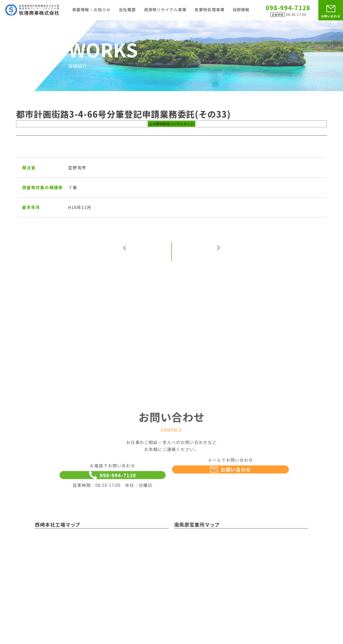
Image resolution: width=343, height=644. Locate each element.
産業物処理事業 (210, 10)
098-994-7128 (112, 487)
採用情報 (241, 10)
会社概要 (127, 10)
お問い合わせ (331, 16)
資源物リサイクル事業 (165, 10)
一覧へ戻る (172, 261)
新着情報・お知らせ (92, 10)
